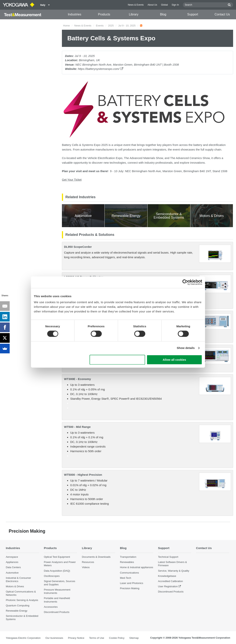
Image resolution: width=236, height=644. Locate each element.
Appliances (12, 562)
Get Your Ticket (72, 180)
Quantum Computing (18, 605)
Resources (88, 562)
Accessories (51, 607)
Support (193, 14)
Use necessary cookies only (117, 360)
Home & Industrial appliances (137, 567)
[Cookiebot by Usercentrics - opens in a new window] (185, 282)
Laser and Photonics (132, 583)
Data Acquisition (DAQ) (57, 571)
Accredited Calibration (171, 581)
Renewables (127, 562)
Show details (186, 348)
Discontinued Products (57, 612)
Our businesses (54, 638)
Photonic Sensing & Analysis (22, 600)
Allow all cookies (174, 360)
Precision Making (130, 588)
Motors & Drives (15, 586)
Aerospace (12, 557)
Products (104, 14)
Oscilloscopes (52, 576)
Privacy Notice (76, 638)
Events (100, 26)
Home (66, 26)
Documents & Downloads (96, 557)
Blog (163, 14)
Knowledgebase (167, 576)
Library (134, 14)
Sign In (175, 5)
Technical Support (168, 557)
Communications (129, 573)
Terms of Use (97, 638)
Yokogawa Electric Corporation (23, 638)
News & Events (136, 5)
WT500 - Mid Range (77, 427)
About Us (152, 5)
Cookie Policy (117, 638)
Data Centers (13, 567)
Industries (75, 14)
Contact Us (222, 14)
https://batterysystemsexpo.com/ (100, 69)
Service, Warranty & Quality (174, 571)
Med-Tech (126, 578)
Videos (86, 567)
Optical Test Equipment (57, 557)
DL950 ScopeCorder (78, 247)
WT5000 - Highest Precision (83, 475)
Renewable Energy (17, 611)
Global (164, 5)
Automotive (12, 573)
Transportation (128, 557)
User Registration (168, 586)
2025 (111, 26)
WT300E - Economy (77, 379)
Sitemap (134, 638)
